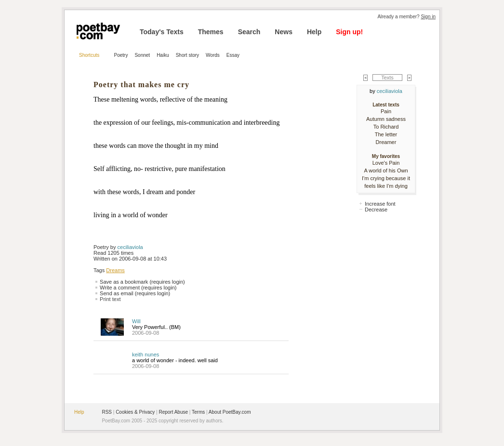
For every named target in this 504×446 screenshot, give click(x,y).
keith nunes (146, 354)
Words (213, 55)
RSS (107, 412)
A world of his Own (386, 171)
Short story (187, 55)
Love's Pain (386, 163)
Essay (233, 55)
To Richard (386, 127)
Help (314, 32)
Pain (386, 111)
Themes (211, 32)
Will (136, 321)
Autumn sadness (386, 119)
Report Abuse (173, 412)
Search (249, 32)
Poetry (121, 55)
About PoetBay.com (230, 412)
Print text (110, 299)
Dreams (115, 270)
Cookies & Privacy (135, 412)
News (284, 32)
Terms (198, 412)
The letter (386, 134)
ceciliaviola (130, 247)
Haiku (163, 55)
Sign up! (349, 32)
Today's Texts (162, 32)
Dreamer (386, 142)
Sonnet (142, 55)
